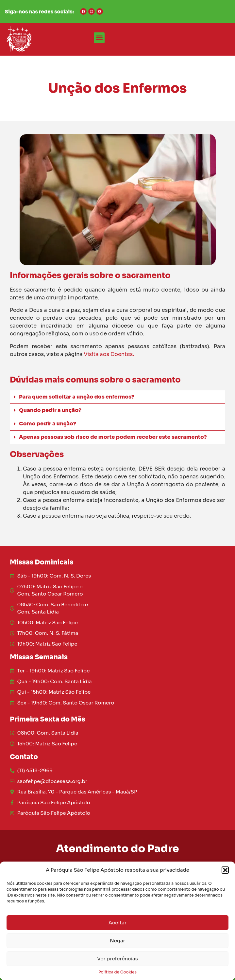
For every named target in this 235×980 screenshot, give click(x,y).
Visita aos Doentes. (109, 354)
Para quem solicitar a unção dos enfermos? (77, 397)
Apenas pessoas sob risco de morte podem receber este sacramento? (113, 437)
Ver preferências (117, 959)
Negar (117, 941)
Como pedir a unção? (48, 424)
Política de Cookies (117, 972)
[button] (225, 870)
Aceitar (117, 923)
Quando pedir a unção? (50, 410)
